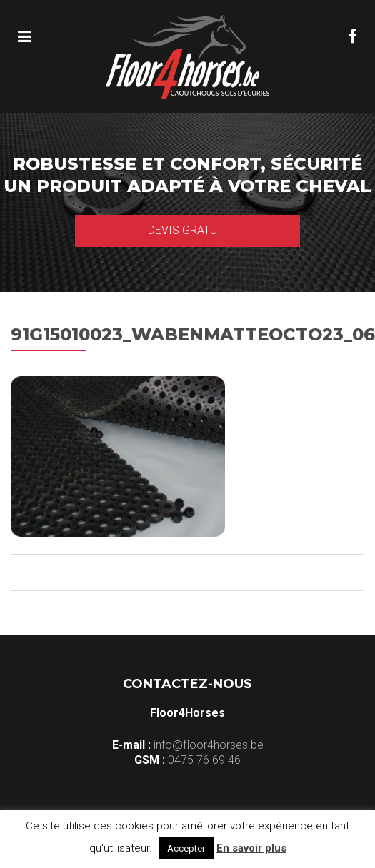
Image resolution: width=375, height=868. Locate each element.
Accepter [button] (186, 848)
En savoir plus (251, 848)
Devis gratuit (187, 230)
